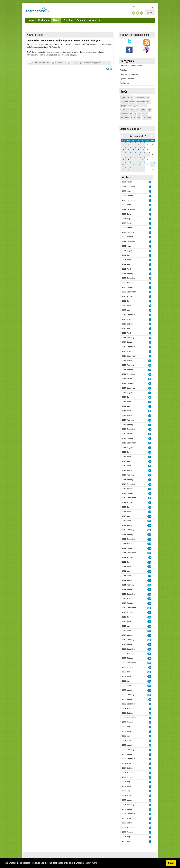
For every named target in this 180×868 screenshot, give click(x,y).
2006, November (129, 818)
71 (150, 439)
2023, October (128, 196)
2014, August (127, 393)
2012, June (126, 512)
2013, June (126, 457)
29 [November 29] (139, 164)
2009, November (129, 654)
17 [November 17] (147, 155)
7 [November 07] (134, 150)
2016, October (128, 324)
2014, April (126, 411)
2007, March (127, 800)
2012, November (129, 489)
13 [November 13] (128, 155)
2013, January (128, 480)
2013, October (128, 438)
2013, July (126, 452)
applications (139, 98)
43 (150, 397)
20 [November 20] (128, 159)
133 (149, 516)
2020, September (129, 292)
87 (150, 489)
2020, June (126, 306)
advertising (125, 118)
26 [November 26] (123, 164)
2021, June (126, 260)
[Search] (141, 6)
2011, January (128, 589)
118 (149, 594)
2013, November (129, 434)
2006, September (129, 828)
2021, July (126, 255)
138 (149, 585)
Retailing (123, 70)
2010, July (126, 617)
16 (150, 361)
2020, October (128, 287)
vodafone (134, 110)
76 (150, 443)
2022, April (126, 223)
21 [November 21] (133, 159)
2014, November (129, 379)
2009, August (127, 667)
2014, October (128, 383)
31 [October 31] (133, 145)
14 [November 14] (133, 155)
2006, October (128, 823)
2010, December (129, 594)
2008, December (129, 704)
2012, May (126, 516)
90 (150, 558)
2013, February (128, 475)
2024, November (129, 182)
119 (149, 553)
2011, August (127, 557)
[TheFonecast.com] (38, 10)
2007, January (128, 809)
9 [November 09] (143, 150)
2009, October (128, 658)
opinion (125, 97)
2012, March (127, 525)
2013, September (129, 443)
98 (150, 494)
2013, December (129, 429)
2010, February (128, 640)
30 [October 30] (128, 145)
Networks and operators (129, 74)
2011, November (129, 544)
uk (132, 97)
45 (150, 379)
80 (150, 512)
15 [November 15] (139, 155)
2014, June (126, 402)
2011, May (126, 571)
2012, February (128, 530)
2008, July (126, 727)
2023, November (129, 191)
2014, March (127, 416)
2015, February (128, 365)
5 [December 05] (134, 169)
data (139, 118)
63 (150, 416)
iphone (145, 114)
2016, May (126, 328)
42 (150, 388)
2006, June (126, 841)
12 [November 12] (123, 155)
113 (149, 530)
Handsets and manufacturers (131, 66)
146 (149, 654)
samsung (131, 106)
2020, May (126, 310)
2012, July (126, 507)
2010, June (126, 621)
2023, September (129, 200)
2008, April (126, 741)
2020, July (126, 301)
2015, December (129, 347)
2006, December (129, 814)
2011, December (129, 539)
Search (153, 7)
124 (149, 562)
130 (149, 548)
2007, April (126, 796)
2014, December (129, 374)
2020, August (127, 296)
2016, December (129, 315)
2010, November (129, 599)
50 (150, 402)
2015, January (128, 370)
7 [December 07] (143, 169)
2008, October (128, 713)
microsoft (125, 114)
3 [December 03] (123, 169)
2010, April (126, 631)
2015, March (127, 361)
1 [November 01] (139, 145)
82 (150, 576)
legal (149, 110)
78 (150, 420)
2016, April (126, 333)
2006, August (127, 832)
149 (149, 658)
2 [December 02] (152, 164)
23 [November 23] (143, 159)
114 (149, 626)
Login (150, 13)
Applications (125, 83)
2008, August (127, 722)
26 (150, 370)
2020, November (129, 283)
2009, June (126, 676)
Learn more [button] (91, 863)
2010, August (127, 612)
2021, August (127, 251)
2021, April (126, 269)
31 (150, 393)
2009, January (128, 699)
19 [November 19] (123, 159)
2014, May (126, 406)
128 (149, 622)
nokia (148, 102)
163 (149, 690)
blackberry (125, 110)
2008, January (128, 754)
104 (149, 635)
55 (150, 411)
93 (150, 667)
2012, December (129, 484)
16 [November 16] (143, 155)
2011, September (129, 553)
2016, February (128, 338)
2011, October (128, 548)
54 (150, 384)
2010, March (127, 635)
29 (150, 699)
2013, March (127, 470)
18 (150, 365)
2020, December (129, 278)
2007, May (126, 791)
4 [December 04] (128, 169)
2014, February (128, 420)
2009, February (128, 695)
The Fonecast (44, 63)
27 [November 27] (128, 164)
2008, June (126, 731)
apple (148, 98)
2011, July (126, 562)
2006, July (126, 837)
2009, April (126, 686)
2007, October (128, 768)
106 (149, 539)
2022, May (126, 219)
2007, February (128, 805)
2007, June (126, 786)
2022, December (129, 209)
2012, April (126, 521)
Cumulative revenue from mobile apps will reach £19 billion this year (64, 40)
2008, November (129, 709)
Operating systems (127, 79)
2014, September (129, 388)
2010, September (129, 608)
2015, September (129, 356)
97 (150, 475)
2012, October (128, 493)
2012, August (127, 502)
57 (150, 448)
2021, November (129, 246)
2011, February (128, 585)
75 (150, 452)
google (124, 106)
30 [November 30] (143, 164)
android (132, 102)
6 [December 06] (139, 169)
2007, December (129, 759)
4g (135, 114)
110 (149, 526)
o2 (131, 114)
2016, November (129, 319)
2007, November (129, 763)
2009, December (129, 649)
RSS (110, 69)
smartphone (141, 106)
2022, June (126, 214)
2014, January (128, 425)
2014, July (126, 397)
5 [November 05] (123, 150)
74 (150, 466)
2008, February (128, 750)
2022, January (128, 237)
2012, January (128, 535)
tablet (133, 118)
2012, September (129, 498)
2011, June (126, 567)
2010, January (128, 644)
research (124, 102)
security (143, 110)
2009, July (126, 672)
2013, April (126, 466)
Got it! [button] (171, 863)
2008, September (129, 718)
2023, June (126, 205)
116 (149, 590)
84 (150, 425)
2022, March (127, 228)
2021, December (129, 241)
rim (144, 118)
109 (149, 544)
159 (149, 672)
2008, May (126, 736)
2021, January (128, 274)
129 (149, 535)
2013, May (126, 461)
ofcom (149, 118)
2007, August (127, 777)
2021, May (126, 264)
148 (149, 663)
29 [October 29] (123, 145)
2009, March (127, 690)
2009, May (126, 681)
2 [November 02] (143, 145)
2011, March (127, 580)
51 (150, 406)
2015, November (129, 351)
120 (149, 567)
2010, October (128, 603)
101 (149, 581)
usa (139, 114)
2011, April (126, 576)
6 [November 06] (128, 150)
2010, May (126, 626)
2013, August (127, 448)
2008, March (127, 745)
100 (149, 521)
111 (149, 613)
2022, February (128, 232)
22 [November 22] (139, 159)
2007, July (126, 782)
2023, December (129, 187)
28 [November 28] (133, 164)
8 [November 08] (139, 150)
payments (141, 102)
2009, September (129, 663)
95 (150, 480)
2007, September (129, 773)
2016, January (128, 342)
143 (149, 645)
